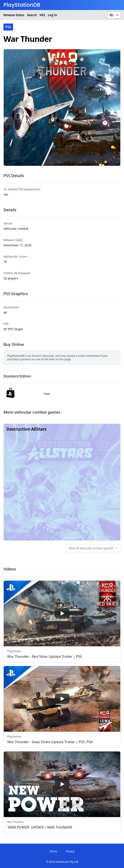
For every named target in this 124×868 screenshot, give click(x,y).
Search (32, 15)
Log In (52, 15)
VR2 (42, 15)
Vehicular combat (16, 229)
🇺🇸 (115, 15)
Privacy (70, 851)
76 (5, 262)
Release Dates (14, 15)
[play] (62, 613)
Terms (53, 851)
